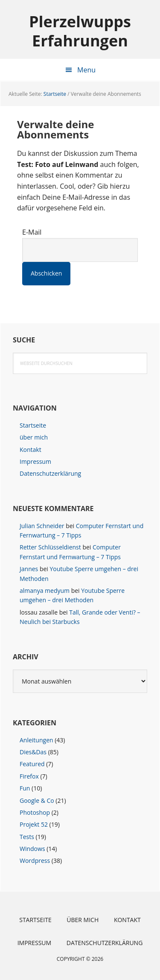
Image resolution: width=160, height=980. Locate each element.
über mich (34, 437)
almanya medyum (45, 591)
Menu (86, 70)
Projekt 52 (34, 824)
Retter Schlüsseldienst (50, 547)
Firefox (29, 776)
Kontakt (31, 450)
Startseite (33, 425)
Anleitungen (36, 740)
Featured (32, 764)
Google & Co (37, 800)
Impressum (35, 461)
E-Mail (32, 232)
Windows (32, 849)
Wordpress (35, 861)
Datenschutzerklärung (50, 473)
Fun (25, 788)
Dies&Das (33, 752)
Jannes (29, 569)
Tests (27, 837)
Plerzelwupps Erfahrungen (80, 31)
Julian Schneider (42, 526)
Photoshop (35, 812)
